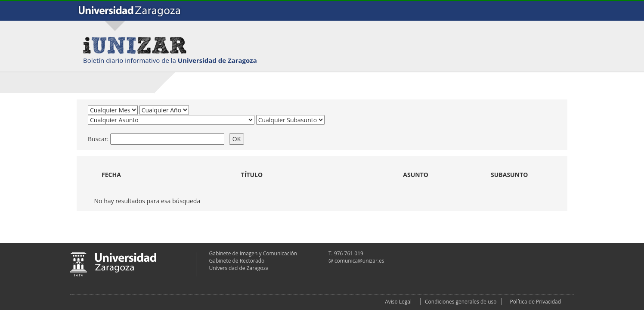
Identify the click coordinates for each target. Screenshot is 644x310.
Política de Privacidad (536, 302)
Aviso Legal (398, 302)
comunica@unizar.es (359, 261)
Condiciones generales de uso (461, 302)
